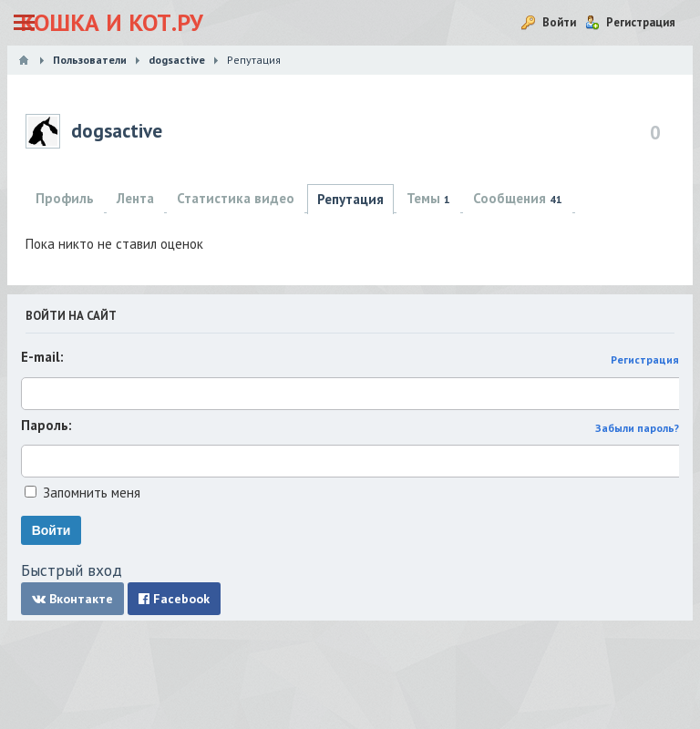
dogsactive (117, 131)
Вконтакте (72, 599)
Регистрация (645, 359)
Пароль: (46, 425)
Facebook (174, 599)
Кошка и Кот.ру (112, 22)
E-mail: (42, 357)
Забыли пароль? (637, 428)
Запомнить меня (92, 493)
